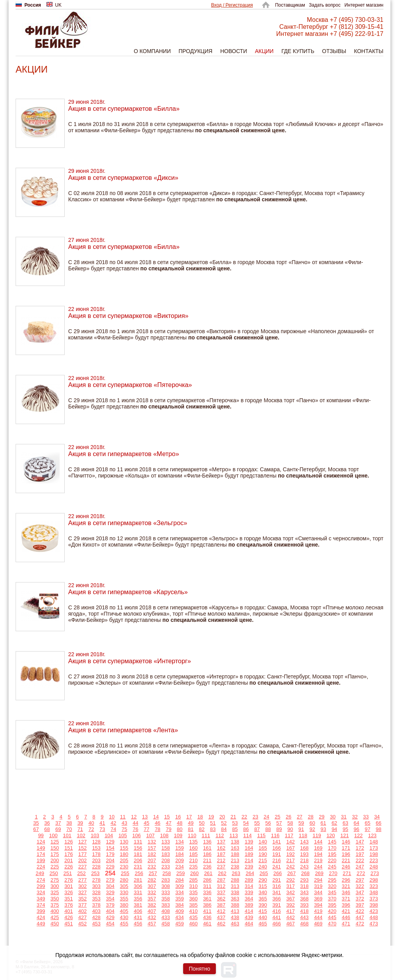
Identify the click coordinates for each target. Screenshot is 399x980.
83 (213, 829)
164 (249, 848)
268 (305, 873)
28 (311, 817)
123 (373, 835)
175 (55, 854)
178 (96, 854)
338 (235, 892)
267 (291, 873)
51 (213, 823)
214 (249, 860)
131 (138, 842)
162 (221, 848)
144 (318, 842)
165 (263, 848)
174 (41, 854)
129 (110, 842)
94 (334, 829)
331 (138, 892)
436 (207, 917)
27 (300, 817)
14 (156, 817)
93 (323, 829)
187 (221, 854)
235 (194, 867)
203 (96, 860)
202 (83, 860)
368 (304, 899)
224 (41, 867)
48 (180, 823)
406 (138, 911)
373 (374, 899)
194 (318, 854)
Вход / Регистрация (232, 5)
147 (360, 842)
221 (346, 860)
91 (301, 829)
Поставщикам (290, 5)
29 (321, 817)
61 (323, 823)
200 (55, 860)
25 (277, 817)
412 (221, 911)
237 (221, 867)
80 (180, 829)
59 (301, 823)
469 (318, 924)
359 (180, 899)
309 (180, 886)
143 (304, 842)
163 (235, 848)
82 (202, 829)
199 (41, 860)
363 (235, 899)
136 (207, 842)
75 (124, 829)
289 (249, 880)
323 (374, 886)
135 (194, 842)
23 (255, 817)
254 (110, 873)
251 (68, 873)
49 (191, 823)
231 (138, 867)
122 (358, 835)
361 (207, 899)
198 (374, 854)
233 (166, 867)
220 (332, 860)
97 (367, 829)
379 (110, 905)
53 (235, 823)
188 (235, 854)
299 (41, 886)
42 (113, 823)
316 (277, 886)
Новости (234, 51)
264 (250, 873)
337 (221, 892)
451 (69, 924)
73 (102, 829)
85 (235, 829)
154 (110, 848)
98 (378, 829)
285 (194, 880)
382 (152, 905)
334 (180, 892)
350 (55, 899)
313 (235, 886)
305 (124, 886)
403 (96, 911)
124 (41, 842)
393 (304, 905)
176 (69, 854)
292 (291, 880)
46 (157, 823)
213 (235, 860)
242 (291, 867)
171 (346, 848)
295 (332, 880)
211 (207, 860)
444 (318, 917)
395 (332, 905)
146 (346, 842)
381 (138, 905)
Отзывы (334, 51)
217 (291, 860)
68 (47, 829)
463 (235, 924)
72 (91, 829)
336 (207, 892)
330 (124, 892)
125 (55, 842)
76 (135, 829)
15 (167, 817)
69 (58, 829)
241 (277, 867)
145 (332, 842)
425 (55, 917)
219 (318, 860)
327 (83, 892)
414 (249, 911)
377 (83, 905)
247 (360, 867)
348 (374, 892)
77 (147, 829)
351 (69, 899)
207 (152, 860)
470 (332, 924)
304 (110, 886)
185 (194, 854)
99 (41, 835)
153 (96, 848)
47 (169, 823)
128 (96, 842)
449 (41, 924)
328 (96, 892)
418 (304, 911)
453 (96, 924)
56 (268, 823)
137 (221, 842)
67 (36, 829)
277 (83, 880)
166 (277, 848)
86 (246, 829)
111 (206, 835)
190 (263, 854)
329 (110, 892)
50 (202, 823)
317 (291, 886)
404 (110, 911)
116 (275, 835)
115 (261, 835)
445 (332, 917)
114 (247, 835)
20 (222, 817)
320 (332, 886)
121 (344, 835)
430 (124, 917)
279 (110, 880)
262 (222, 873)
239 (249, 867)
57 (279, 823)
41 (102, 823)
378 (96, 905)
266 (278, 873)
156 (138, 848)
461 (207, 924)
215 (263, 860)
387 (221, 905)
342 (291, 892)
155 (124, 848)
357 (152, 899)
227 (83, 867)
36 (47, 823)
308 (166, 886)
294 (318, 880)
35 (36, 823)
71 (80, 829)
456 (138, 924)
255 (125, 873)
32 (355, 817)
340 (263, 892)
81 (191, 829)
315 (263, 886)
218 (304, 860)
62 (334, 823)
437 (221, 917)
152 (83, 848)
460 (194, 924)
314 (249, 886)
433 (166, 917)
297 (360, 880)
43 (124, 823)
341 (277, 892)
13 (145, 817)
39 (80, 823)
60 (312, 823)
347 (360, 892)
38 (69, 823)
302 (83, 886)
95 (345, 829)
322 (360, 886)
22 (244, 817)
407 (152, 911)
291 (277, 880)
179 (110, 854)
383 (166, 905)
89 (279, 829)
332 (152, 892)
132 (152, 842)
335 (194, 892)
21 (233, 817)
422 (360, 911)
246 (346, 867)
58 (290, 823)
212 (221, 860)
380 (124, 905)
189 (249, 854)
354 (110, 899)
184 (180, 854)
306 (138, 886)
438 (235, 917)
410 (194, 911)
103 (95, 835)
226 (69, 867)
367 (291, 899)
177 (83, 854)
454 (110, 924)
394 (318, 905)
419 (318, 911)
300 (55, 886)
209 (180, 860)
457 (152, 924)
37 (58, 823)
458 (166, 924)
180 (124, 854)
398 (374, 905)
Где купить (298, 51)
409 (180, 911)
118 (303, 835)
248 (374, 867)
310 (194, 886)
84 (224, 829)
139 (249, 842)
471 (346, 924)
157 (152, 848)
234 (180, 867)
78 (157, 829)
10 (112, 817)
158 (166, 848)
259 (180, 873)
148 (374, 842)
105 (123, 835)
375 (55, 905)
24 (267, 817)
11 (123, 817)
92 (312, 829)
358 (166, 899)
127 (83, 842)
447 (360, 917)
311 (207, 886)
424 (41, 917)
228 (96, 867)
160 (194, 848)
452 (83, 924)
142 (291, 842)
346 (346, 892)
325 (55, 892)
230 (124, 867)
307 (152, 886)
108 (164, 835)
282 (152, 880)
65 (367, 823)
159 (180, 848)
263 (236, 873)
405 (124, 911)
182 (152, 854)
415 (263, 911)
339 (249, 892)
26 (288, 817)
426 (69, 917)
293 (304, 880)
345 (332, 892)
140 (263, 842)
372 (360, 899)
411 (207, 911)
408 (166, 911)
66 (378, 823)
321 (346, 886)
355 (124, 899)
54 (246, 823)
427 (83, 917)
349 (41, 899)
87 (257, 829)
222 (360, 860)
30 (333, 817)
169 (318, 848)
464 (249, 924)
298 (374, 880)
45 (147, 823)
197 (360, 854)
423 (374, 911)
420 (332, 911)
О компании (152, 51)
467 (291, 924)
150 (55, 848)
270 (333, 873)
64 (357, 823)
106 (137, 835)
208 (166, 860)
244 (318, 867)
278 (96, 880)
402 (83, 911)
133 (166, 842)
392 (291, 905)
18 (200, 817)
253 (95, 873)
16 (178, 817)
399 (41, 911)
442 (291, 917)
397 (360, 905)
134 (180, 842)
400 (55, 911)
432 (152, 917)
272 (361, 873)
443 (304, 917)
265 (264, 873)
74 (113, 829)
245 (332, 867)
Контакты (369, 51)
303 (96, 886)
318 (304, 886)
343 (304, 892)
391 (277, 905)
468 (304, 924)
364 (249, 899)
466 (277, 924)
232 (152, 867)
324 (41, 892)
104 (109, 835)
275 (55, 880)
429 (110, 917)
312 (221, 886)
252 (81, 873)
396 (346, 905)
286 (207, 880)
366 (277, 899)
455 (124, 924)
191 (277, 854)
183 (166, 854)
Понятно (199, 969)
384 (180, 905)
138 (235, 842)
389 (249, 905)
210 (194, 860)
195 (332, 854)
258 (167, 873)
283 (166, 880)
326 (69, 892)
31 (344, 817)
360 (194, 899)
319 (318, 886)
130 (124, 842)
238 (235, 867)
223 (374, 860)
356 (138, 899)
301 (69, 886)
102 (81, 835)
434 (180, 917)
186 (207, 854)
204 (110, 860)
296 (346, 880)
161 (207, 848)
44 (135, 823)
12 (134, 817)
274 (41, 880)
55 (257, 823)
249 (40, 873)
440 (263, 917)
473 (374, 924)
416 (277, 911)
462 (221, 924)
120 (331, 835)
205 (124, 860)
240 (263, 867)
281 (138, 880)
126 (69, 842)
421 (346, 911)
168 (304, 848)
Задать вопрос (325, 5)
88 (268, 829)
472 (360, 924)
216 (277, 860)
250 (54, 873)
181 (138, 854)
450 (55, 924)
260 (194, 873)
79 (169, 829)
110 (192, 835)
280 (124, 880)
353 (96, 899)
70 (69, 829)
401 (69, 911)
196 (346, 854)
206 (138, 860)
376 (69, 905)
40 (91, 823)
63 (345, 823)
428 (96, 917)
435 (194, 917)
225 (55, 867)
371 (346, 899)
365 (263, 899)
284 (180, 880)
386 (207, 905)
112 (220, 835)
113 (234, 835)
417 (291, 911)
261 (208, 873)
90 (290, 829)
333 (166, 892)
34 (377, 817)
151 (69, 848)
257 (153, 873)
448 (374, 917)
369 (318, 899)
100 (53, 835)
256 (139, 873)
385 (194, 905)
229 (110, 867)
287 (221, 880)
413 (235, 911)
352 (83, 899)
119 (317, 835)
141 (277, 842)
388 (235, 905)
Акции (264, 51)
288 (235, 880)
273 (375, 873)
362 (221, 899)
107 (150, 835)
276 (69, 880)
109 (178, 835)
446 (346, 917)
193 (304, 854)
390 (263, 905)
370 (332, 899)
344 (318, 892)
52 (224, 823)
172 (360, 848)
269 (319, 873)
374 (41, 905)
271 (347, 873)
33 (366, 817)
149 (41, 848)
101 (67, 835)
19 (211, 817)
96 (357, 829)
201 (69, 860)
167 (291, 848)
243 (304, 867)
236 (207, 867)
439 (249, 917)
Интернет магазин (364, 5)
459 (180, 924)
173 (374, 848)
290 (263, 880)
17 (189, 817)
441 (277, 917)
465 (263, 924)
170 (332, 848)
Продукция (195, 51)
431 (138, 917)
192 (291, 854)
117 (289, 835)
